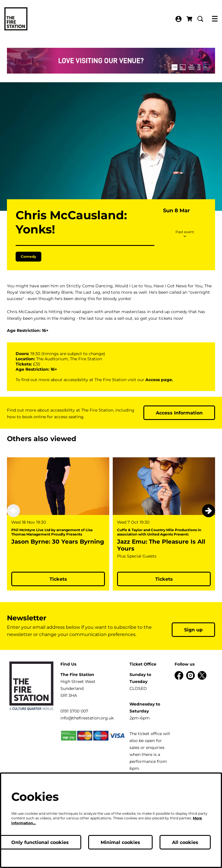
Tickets (58, 607)
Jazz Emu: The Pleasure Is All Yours (161, 573)
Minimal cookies (120, 842)
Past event (185, 262)
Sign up (193, 658)
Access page (159, 407)
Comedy (28, 284)
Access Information (179, 441)
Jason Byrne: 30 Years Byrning (58, 569)
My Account (178, 19)
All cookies (185, 842)
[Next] (209, 539)
